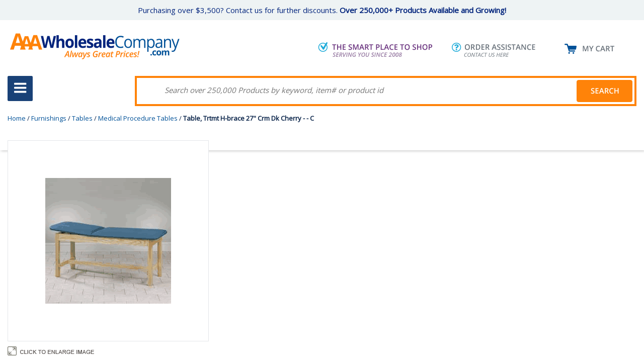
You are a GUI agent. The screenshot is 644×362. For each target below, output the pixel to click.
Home (17, 118)
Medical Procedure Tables (138, 118)
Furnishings (49, 118)
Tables (82, 118)
